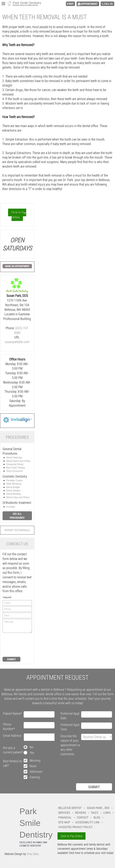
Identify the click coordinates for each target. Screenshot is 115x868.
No (32, 747)
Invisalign (11, 507)
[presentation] (15, 645)
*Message (17, 626)
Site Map (64, 822)
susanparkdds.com (17, 342)
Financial (65, 817)
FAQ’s (95, 813)
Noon (33, 766)
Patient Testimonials (17, 530)
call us (108, 4)
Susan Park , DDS (98, 808)
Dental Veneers (13, 490)
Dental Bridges (13, 487)
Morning (35, 760)
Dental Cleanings (14, 457)
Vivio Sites (33, 854)
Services (64, 813)
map (71, 4)
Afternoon (36, 771)
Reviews (81, 813)
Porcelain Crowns (14, 480)
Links (107, 813)
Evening (35, 777)
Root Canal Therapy (16, 468)
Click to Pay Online (19, 215)
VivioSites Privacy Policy (75, 827)
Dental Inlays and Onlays (18, 497)
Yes (32, 753)
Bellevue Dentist (70, 808)
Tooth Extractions (15, 471)
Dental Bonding (13, 494)
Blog (97, 817)
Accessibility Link (87, 822)
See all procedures (17, 516)
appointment (89, 4)
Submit (11, 659)
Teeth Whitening (14, 484)
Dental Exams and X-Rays (18, 461)
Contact (83, 817)
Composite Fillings (15, 464)
